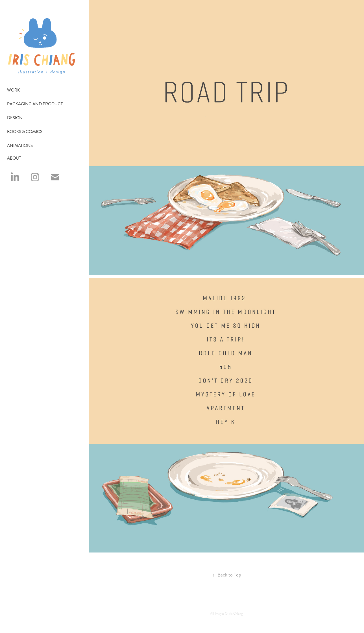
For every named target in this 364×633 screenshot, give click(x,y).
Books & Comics (25, 132)
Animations (20, 145)
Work (13, 90)
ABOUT (14, 158)
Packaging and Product (35, 104)
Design (15, 118)
